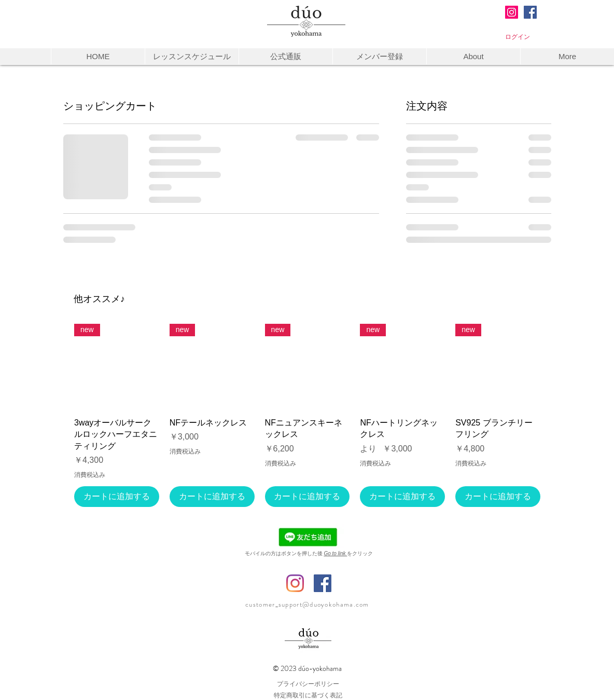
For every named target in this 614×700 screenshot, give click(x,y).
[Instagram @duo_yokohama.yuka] (295, 583)
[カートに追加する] (117, 497)
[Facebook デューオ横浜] (323, 583)
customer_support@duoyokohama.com (307, 604)
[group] (307, 415)
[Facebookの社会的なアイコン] (530, 12)
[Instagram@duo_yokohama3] (512, 12)
